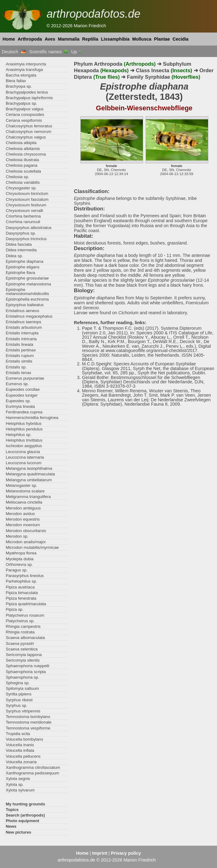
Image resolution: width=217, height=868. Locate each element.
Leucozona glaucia (23, 452)
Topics (12, 810)
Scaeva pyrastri (20, 643)
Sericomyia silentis (23, 660)
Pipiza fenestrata (21, 598)
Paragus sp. (16, 570)
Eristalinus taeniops (23, 322)
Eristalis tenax (18, 373)
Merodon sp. (17, 536)
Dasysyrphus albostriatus (29, 228)
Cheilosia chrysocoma (26, 154)
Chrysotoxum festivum (26, 205)
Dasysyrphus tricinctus (26, 239)
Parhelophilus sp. (21, 581)
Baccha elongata (21, 75)
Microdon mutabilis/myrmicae (32, 547)
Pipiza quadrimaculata (26, 604)
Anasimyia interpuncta (26, 64)
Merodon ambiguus (23, 508)
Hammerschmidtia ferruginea (32, 418)
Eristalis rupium (20, 356)
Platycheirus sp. (20, 621)
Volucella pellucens (23, 756)
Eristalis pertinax (21, 350)
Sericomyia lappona (24, 655)
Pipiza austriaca (20, 587)
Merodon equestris (23, 519)
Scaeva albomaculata (25, 638)
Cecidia (181, 39)
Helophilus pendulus (24, 429)
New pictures (18, 832)
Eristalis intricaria (21, 339)
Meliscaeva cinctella (24, 502)
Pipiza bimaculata (22, 593)
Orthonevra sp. (19, 564)
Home (9, 39)
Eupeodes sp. (18, 401)
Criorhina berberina (23, 216)
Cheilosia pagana (21, 165)
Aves (50, 39)
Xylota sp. (15, 784)
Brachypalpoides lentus (27, 92)
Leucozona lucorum (23, 463)
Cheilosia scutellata (23, 171)
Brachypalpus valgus (25, 109)
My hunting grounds (25, 804)
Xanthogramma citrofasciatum (33, 767)
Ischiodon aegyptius (24, 446)
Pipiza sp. (14, 609)
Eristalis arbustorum (24, 327)
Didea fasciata (19, 244)
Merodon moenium (23, 525)
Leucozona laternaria (25, 457)
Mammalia (69, 39)
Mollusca (142, 39)
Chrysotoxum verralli (24, 211)
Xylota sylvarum (20, 790)
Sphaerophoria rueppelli (27, 666)
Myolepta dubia (20, 559)
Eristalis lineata (19, 344)
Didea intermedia (21, 250)
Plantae (162, 39)
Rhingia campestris (23, 626)
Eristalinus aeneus (22, 311)
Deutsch (14, 52)
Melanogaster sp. (21, 485)
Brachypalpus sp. (21, 103)
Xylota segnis (18, 779)
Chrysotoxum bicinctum (27, 194)
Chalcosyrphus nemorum (28, 132)
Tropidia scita (18, 734)
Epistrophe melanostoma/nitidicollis (27, 292)
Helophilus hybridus (23, 423)
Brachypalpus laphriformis (29, 98)
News (11, 826)
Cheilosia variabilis (23, 182)
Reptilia (90, 39)
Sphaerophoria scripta (26, 672)
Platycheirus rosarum (25, 615)
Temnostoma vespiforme (28, 728)
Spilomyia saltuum (22, 688)
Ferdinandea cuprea (24, 412)
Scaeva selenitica (22, 649)
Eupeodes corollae (23, 389)
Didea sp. (14, 256)
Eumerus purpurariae (25, 378)
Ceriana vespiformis (24, 120)
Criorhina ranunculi (23, 222)
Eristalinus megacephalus (29, 316)
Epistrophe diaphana (24, 261)
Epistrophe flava (20, 273)
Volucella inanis (20, 745)
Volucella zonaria (21, 762)
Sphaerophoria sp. (22, 677)
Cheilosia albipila (21, 143)
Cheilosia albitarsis (23, 149)
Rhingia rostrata (20, 632)
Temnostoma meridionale (29, 722)
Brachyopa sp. (19, 86)
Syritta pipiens (18, 694)
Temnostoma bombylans (28, 717)
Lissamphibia (115, 39)
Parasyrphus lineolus (25, 576)
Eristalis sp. (16, 367)
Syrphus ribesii (19, 700)
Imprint (100, 853)
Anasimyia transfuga (24, 70)
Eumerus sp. (17, 384)
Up (76, 52)
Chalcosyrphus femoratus (29, 126)
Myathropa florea (21, 553)
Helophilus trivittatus (24, 440)
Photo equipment (22, 821)
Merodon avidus (20, 514)
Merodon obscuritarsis (26, 531)
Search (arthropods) (25, 815)
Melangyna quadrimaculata (30, 474)
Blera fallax (16, 81)
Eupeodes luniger (22, 395)
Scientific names (48, 52)
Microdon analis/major (26, 542)
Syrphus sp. (16, 705)
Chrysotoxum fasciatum (27, 199)
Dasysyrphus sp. (21, 233)
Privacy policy (126, 853)
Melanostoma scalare (25, 491)
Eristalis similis (19, 361)
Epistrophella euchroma (27, 299)
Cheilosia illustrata (22, 160)
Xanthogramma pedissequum (32, 773)
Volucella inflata (20, 750)
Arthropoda (30, 39)
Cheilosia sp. (17, 177)
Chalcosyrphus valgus (26, 137)
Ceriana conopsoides (25, 115)
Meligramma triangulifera (28, 497)
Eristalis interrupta (22, 333)
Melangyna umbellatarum (29, 480)
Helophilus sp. (18, 435)
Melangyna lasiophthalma (29, 468)
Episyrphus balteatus (25, 305)
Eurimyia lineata (20, 406)
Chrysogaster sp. (21, 188)
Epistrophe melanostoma (28, 284)
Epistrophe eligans (23, 267)
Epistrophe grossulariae (27, 278)
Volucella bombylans (24, 739)
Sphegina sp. (18, 683)
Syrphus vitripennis (23, 711)
